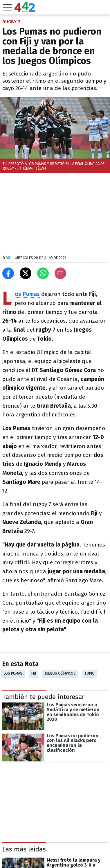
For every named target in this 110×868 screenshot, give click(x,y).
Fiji (34, 673)
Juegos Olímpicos (60, 673)
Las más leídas (24, 850)
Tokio (90, 673)
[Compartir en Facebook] (8, 273)
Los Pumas (13, 673)
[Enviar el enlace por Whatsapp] (43, 273)
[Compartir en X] (26, 273)
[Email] (60, 273)
